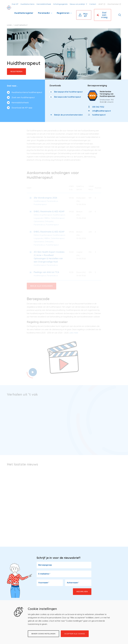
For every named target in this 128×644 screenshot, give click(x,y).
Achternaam (73, 582)
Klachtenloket (113, 4)
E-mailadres (44, 573)
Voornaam (44, 582)
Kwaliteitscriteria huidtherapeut (27, 92)
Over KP (15, 4)
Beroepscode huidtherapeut (68, 97)
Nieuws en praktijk (77, 4)
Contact (93, 4)
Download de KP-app (22, 108)
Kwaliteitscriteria (27, 4)
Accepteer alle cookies (75, 634)
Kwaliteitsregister (24, 13)
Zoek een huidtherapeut (23, 97)
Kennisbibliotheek (44, 4)
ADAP (101, 4)
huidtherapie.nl (99, 115)
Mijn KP (86, 15)
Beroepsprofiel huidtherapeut (68, 92)
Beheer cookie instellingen (43, 634)
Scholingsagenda (60, 4)
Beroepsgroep (45, 565)
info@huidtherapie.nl (102, 111)
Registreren (63, 13)
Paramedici (44, 13)
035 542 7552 (98, 107)
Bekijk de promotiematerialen (68, 115)
